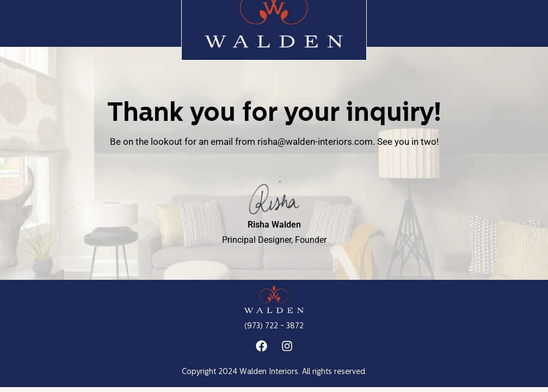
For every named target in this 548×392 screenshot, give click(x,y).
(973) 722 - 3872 (274, 326)
